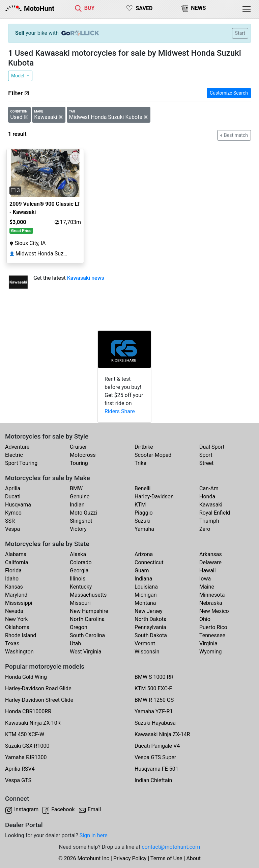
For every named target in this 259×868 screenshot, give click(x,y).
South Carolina (87, 635)
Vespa (12, 529)
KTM (140, 505)
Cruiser (78, 447)
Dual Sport (212, 447)
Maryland (16, 595)
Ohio (205, 619)
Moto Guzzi (83, 513)
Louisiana (146, 587)
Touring (79, 463)
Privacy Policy (130, 858)
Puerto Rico (213, 627)
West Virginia (86, 652)
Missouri (80, 603)
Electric (14, 455)
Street (206, 463)
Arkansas (211, 554)
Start (240, 33)
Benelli (142, 488)
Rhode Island (21, 635)
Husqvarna (18, 505)
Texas (12, 643)
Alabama (16, 554)
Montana (145, 603)
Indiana (143, 579)
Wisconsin (147, 652)
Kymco (13, 513)
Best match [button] (235, 135)
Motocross (83, 455)
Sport (206, 455)
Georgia (79, 571)
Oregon (79, 627)
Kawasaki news (86, 278)
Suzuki (142, 521)
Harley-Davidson (154, 497)
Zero (205, 529)
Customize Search (229, 93)
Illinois (78, 579)
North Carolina (87, 619)
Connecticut (149, 562)
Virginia (208, 643)
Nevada (14, 611)
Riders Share (120, 411)
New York (17, 619)
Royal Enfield (215, 513)
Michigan (146, 595)
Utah (75, 643)
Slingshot (81, 521)
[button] (12, 173)
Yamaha (144, 529)
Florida (13, 571)
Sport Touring (21, 463)
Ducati (13, 497)
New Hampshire (89, 611)
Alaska (78, 554)
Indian (77, 505)
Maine (207, 587)
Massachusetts (88, 595)
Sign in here (94, 835)
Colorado (81, 562)
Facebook (63, 809)
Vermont (145, 643)
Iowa (205, 579)
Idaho (12, 579)
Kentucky (81, 587)
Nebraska (211, 603)
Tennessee (212, 635)
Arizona (144, 554)
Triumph (209, 521)
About (193, 858)
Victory (78, 529)
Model (18, 76)
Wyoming (211, 652)
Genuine (80, 497)
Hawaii (208, 571)
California (17, 562)
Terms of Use (166, 858)
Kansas (14, 587)
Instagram (26, 809)
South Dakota (151, 635)
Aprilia (13, 488)
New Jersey (149, 611)
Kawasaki (211, 505)
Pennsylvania (150, 627)
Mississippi (19, 603)
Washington (19, 652)
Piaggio (144, 513)
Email (94, 809)
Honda (207, 497)
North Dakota (151, 619)
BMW (76, 488)
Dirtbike (144, 447)
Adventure (17, 447)
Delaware (210, 562)
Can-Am (209, 488)
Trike (140, 463)
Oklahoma (17, 627)
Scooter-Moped (153, 455)
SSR (10, 521)
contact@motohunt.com (171, 847)
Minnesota (212, 595)
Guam (142, 571)
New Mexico (214, 611)
